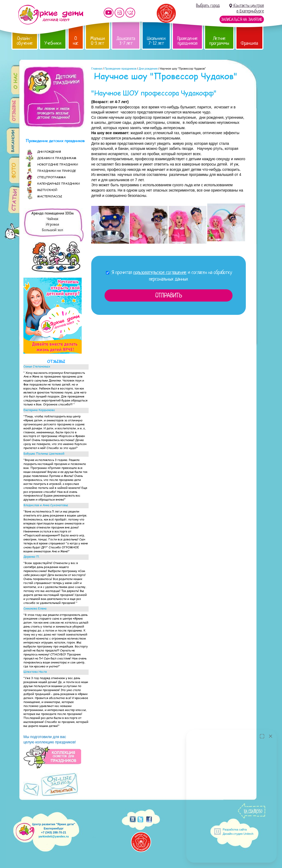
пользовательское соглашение (160, 272)
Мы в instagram (119, 13)
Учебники (53, 43)
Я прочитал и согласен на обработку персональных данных (169, 276)
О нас (76, 41)
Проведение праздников (187, 41)
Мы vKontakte (130, 13)
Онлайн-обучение (25, 41)
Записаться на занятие (242, 19)
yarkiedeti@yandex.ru (53, 836)
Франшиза (249, 43)
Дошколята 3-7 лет (126, 41)
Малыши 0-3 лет (98, 41)
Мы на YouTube (109, 13)
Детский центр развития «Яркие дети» (51, 15)
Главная (97, 69)
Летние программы (219, 41)
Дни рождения (148, 69)
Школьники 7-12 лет (156, 41)
